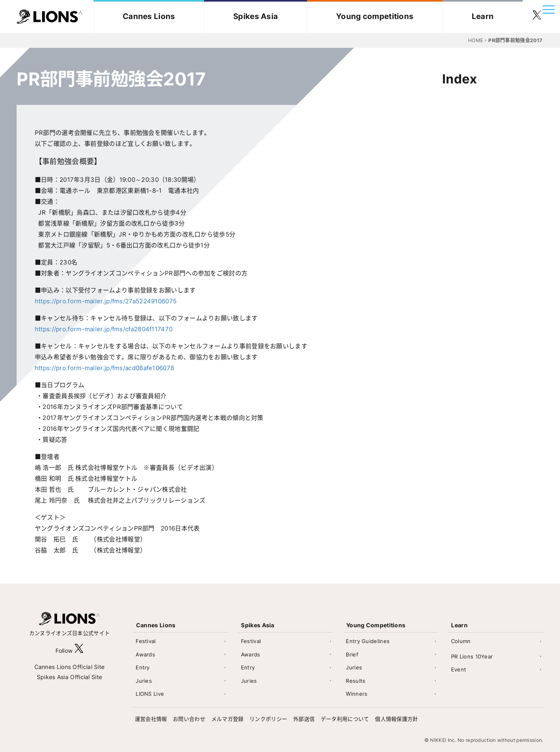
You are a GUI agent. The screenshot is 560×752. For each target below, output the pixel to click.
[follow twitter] (537, 17)
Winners (357, 694)
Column (461, 641)
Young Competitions (376, 625)
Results (356, 681)
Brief (352, 654)
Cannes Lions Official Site (70, 667)
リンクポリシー (268, 719)
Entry (143, 667)
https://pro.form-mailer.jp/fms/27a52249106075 (106, 301)
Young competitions (375, 16)
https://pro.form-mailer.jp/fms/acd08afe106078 (105, 368)
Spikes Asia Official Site (70, 677)
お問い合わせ (189, 719)
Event (459, 669)
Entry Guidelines (368, 641)
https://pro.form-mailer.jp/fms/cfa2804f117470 (104, 329)
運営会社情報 (151, 719)
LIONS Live (150, 694)
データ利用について (345, 719)
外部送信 (304, 719)
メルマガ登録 (228, 719)
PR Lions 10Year (472, 656)
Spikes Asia (256, 16)
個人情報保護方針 (396, 719)
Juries (144, 681)
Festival (146, 641)
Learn (483, 16)
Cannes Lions (149, 16)
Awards (145, 654)
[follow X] (79, 651)
